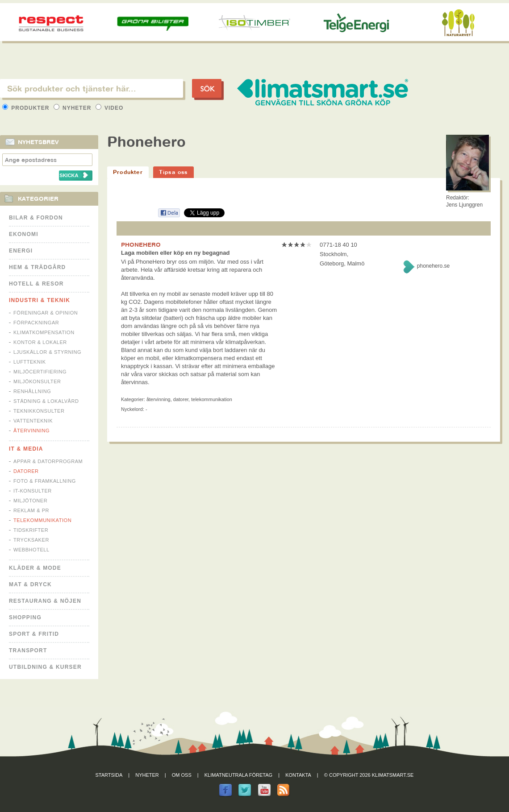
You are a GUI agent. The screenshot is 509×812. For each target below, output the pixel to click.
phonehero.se (433, 266)
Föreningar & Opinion (46, 313)
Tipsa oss (173, 172)
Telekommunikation (42, 520)
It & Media (26, 449)
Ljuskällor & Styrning (47, 352)
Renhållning (32, 391)
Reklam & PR (31, 510)
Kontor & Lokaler (40, 342)
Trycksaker (31, 540)
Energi (21, 251)
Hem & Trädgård (37, 267)
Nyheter (73, 108)
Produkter (27, 108)
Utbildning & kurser (45, 667)
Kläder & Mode (35, 568)
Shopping (25, 617)
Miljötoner (30, 501)
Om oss (182, 775)
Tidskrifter (31, 530)
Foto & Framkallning (45, 481)
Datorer (26, 471)
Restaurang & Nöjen (45, 601)
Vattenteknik (33, 421)
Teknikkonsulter (39, 411)
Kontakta (298, 775)
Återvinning (31, 431)
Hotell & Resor (36, 284)
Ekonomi (24, 234)
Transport (28, 650)
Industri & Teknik (40, 300)
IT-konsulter (33, 491)
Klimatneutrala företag (238, 775)
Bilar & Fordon (36, 218)
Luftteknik (30, 362)
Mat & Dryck (30, 584)
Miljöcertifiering (40, 372)
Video (110, 108)
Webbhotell (31, 550)
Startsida (109, 775)
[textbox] (92, 88)
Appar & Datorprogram (48, 461)
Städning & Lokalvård (46, 401)
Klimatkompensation (44, 332)
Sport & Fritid (34, 634)
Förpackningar (36, 323)
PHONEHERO (141, 244)
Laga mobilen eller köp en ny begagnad (175, 253)
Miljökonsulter (37, 381)
